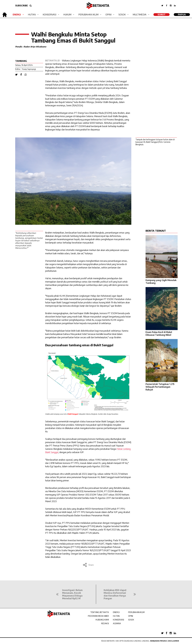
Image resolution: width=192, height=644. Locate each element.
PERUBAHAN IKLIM (136, 612)
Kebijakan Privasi (158, 641)
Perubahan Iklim (88, 15)
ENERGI (116, 612)
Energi (17, 15)
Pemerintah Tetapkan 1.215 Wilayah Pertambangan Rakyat (160, 387)
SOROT (162, 15)
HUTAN (116, 616)
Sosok (122, 15)
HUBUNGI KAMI (102, 620)
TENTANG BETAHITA (100, 612)
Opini (108, 15)
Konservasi (49, 15)
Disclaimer (174, 641)
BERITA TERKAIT (156, 231)
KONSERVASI (118, 620)
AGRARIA (117, 623)
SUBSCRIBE (21, 6)
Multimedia (140, 15)
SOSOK (131, 620)
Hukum (67, 15)
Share (88, 565)
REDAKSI (105, 623)
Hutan (32, 15)
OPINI (131, 616)
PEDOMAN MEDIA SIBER (98, 616)
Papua (182, 15)
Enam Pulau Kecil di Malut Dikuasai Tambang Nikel (159, 333)
